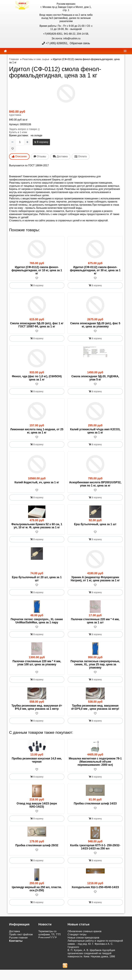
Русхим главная (18, 938)
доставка (16, 115)
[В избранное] (13, 149)
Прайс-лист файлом (21, 934)
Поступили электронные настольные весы (49, 944)
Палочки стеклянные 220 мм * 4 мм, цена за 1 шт (95, 621)
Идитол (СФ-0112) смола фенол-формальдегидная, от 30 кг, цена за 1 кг (95, 270)
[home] (5, 51)
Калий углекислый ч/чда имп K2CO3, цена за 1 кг (95, 431)
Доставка (15, 931)
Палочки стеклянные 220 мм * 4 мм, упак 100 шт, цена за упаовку (37, 663)
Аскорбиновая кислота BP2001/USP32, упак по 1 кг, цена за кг (95, 484)
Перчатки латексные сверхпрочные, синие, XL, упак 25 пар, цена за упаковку (95, 664)
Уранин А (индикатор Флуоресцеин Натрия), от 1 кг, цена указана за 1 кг (95, 579)
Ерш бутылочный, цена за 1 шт (95, 524)
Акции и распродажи (21, 964)
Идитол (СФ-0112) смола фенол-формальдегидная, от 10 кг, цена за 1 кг (37, 270)
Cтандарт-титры (77, 934)
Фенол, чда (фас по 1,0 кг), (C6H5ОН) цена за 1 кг (37, 378)
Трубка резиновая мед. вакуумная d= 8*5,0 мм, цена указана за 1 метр (37, 707)
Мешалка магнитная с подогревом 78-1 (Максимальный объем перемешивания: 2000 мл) (95, 762)
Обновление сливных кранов (84, 931)
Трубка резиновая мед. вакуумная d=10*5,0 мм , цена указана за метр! (95, 707)
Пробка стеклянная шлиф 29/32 (37, 845)
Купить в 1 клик (18, 132)
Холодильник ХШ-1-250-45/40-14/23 (95, 887)
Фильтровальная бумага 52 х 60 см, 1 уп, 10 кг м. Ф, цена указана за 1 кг (37, 526)
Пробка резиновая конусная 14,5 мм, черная (37, 760)
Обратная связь (80, 43)
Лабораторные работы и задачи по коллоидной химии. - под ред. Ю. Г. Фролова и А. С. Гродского (95, 944)
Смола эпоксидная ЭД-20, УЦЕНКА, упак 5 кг (95, 378)
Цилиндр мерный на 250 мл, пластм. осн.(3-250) (37, 889)
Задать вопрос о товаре (23, 129)
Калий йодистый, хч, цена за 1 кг (37, 482)
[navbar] (125, 51)
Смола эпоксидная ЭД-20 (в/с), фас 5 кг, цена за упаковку (95, 325)
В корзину (41, 142)
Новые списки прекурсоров (83, 938)
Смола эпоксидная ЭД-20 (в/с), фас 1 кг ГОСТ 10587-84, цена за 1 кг (37, 325)
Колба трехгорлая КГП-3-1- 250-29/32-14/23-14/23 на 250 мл (95, 847)
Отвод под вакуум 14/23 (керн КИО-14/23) (37, 805)
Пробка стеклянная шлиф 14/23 (95, 803)
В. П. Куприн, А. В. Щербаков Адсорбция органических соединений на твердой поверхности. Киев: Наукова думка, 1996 (91, 953)
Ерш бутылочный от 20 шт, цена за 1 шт (37, 579)
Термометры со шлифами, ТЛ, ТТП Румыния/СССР (49, 934)
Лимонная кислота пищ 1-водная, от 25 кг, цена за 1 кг (37, 431)
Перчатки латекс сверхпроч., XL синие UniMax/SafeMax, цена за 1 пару (37, 621)
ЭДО (12, 957)
